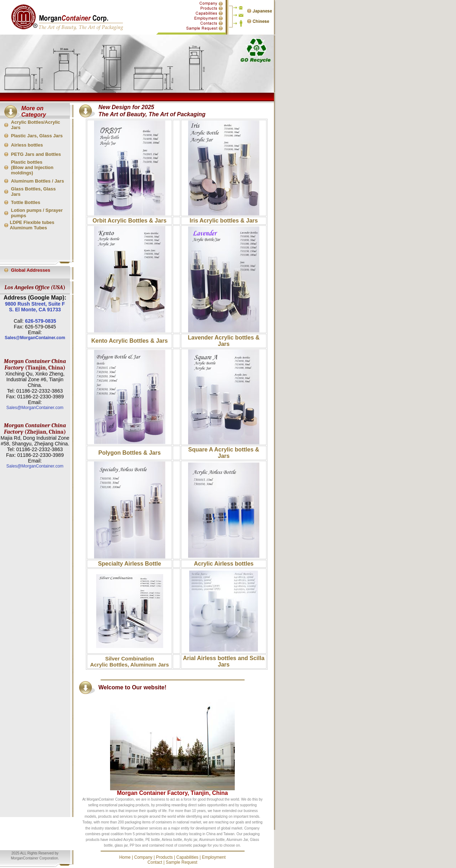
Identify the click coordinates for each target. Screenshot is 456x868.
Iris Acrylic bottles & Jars (224, 221)
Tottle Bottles (26, 202)
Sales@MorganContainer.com (35, 338)
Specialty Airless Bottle (129, 564)
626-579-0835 (40, 321)
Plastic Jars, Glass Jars (37, 136)
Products (164, 857)
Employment (214, 857)
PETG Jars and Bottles (36, 154)
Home (125, 857)
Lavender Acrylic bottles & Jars (224, 341)
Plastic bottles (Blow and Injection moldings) (32, 167)
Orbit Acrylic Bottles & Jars (129, 221)
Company (143, 857)
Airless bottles (27, 145)
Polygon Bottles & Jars (129, 453)
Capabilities (187, 857)
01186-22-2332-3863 (39, 391)
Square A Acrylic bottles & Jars (224, 453)
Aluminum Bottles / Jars (38, 181)
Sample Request (182, 862)
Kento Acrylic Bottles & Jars (129, 341)
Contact (155, 862)
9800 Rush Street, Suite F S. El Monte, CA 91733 (35, 307)
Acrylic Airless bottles (224, 564)
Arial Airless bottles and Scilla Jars (224, 661)
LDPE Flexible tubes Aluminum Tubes (32, 225)
